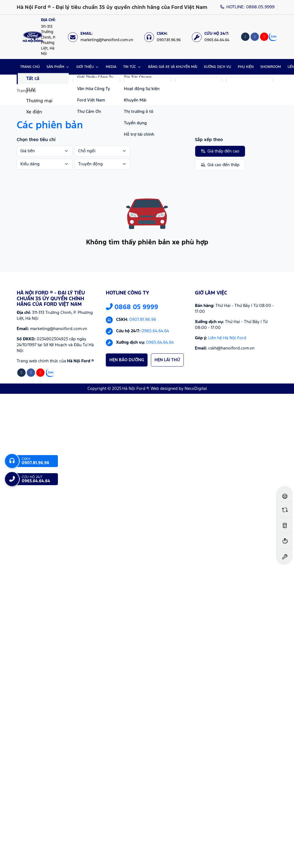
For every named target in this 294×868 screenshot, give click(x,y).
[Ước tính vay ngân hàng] (285, 541)
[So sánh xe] (285, 509)
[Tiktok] (245, 37)
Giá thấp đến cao (220, 151)
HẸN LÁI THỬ (167, 360)
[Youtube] (264, 37)
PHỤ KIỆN (246, 67)
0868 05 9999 (132, 307)
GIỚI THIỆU (85, 67)
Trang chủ (26, 91)
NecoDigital (196, 389)
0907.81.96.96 (143, 320)
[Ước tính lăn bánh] (285, 525)
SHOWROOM (271, 67)
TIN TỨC (130, 67)
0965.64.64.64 (155, 331)
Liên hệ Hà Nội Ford (227, 338)
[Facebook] (255, 37)
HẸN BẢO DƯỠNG (127, 360)
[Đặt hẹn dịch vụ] (285, 556)
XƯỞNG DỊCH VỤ (217, 67)
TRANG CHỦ (30, 67)
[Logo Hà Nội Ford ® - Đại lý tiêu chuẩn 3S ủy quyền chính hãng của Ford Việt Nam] (33, 37)
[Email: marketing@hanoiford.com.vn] (103, 37)
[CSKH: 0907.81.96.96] (165, 37)
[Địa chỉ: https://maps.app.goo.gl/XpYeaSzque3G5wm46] (47, 37)
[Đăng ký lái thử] (285, 494)
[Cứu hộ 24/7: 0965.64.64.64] (213, 37)
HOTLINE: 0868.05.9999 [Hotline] (247, 7)
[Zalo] (273, 37)
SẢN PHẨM (55, 67)
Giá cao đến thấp (220, 165)
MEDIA (111, 67)
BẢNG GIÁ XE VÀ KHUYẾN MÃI (173, 67)
